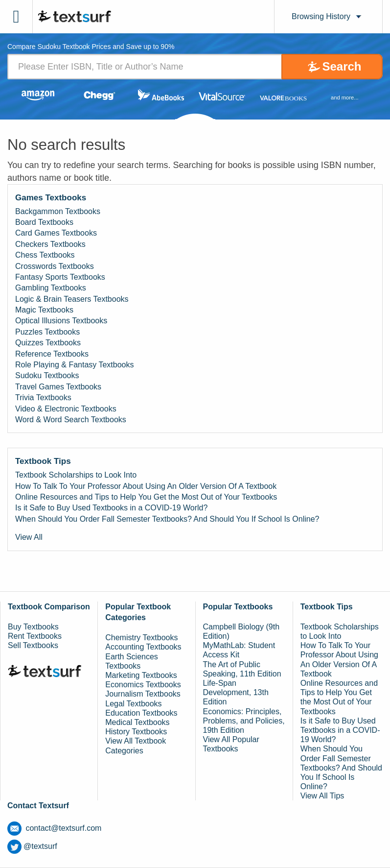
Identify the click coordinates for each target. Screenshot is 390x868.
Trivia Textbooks (43, 398)
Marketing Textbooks (141, 675)
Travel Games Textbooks (58, 387)
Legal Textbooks (133, 704)
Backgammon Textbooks (58, 211)
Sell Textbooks (33, 645)
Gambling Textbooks (51, 288)
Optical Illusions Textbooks (61, 321)
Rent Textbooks (35, 636)
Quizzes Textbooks (48, 343)
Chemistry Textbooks (141, 638)
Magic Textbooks (44, 310)
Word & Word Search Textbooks (71, 420)
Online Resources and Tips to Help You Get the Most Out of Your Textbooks (146, 497)
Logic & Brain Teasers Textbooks (72, 299)
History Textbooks (136, 732)
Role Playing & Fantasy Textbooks (75, 365)
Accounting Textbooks (143, 647)
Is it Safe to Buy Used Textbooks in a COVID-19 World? (111, 508)
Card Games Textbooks (56, 233)
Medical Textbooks (137, 722)
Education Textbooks (141, 713)
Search (342, 66)
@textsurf (32, 846)
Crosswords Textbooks (55, 266)
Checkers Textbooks (50, 244)
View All (29, 537)
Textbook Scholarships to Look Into (76, 475)
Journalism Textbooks (143, 694)
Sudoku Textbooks (47, 375)
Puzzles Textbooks (47, 332)
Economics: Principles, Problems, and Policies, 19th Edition (244, 721)
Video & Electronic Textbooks (66, 409)
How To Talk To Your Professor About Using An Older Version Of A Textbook (146, 486)
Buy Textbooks (33, 627)
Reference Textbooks (52, 354)
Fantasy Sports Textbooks (60, 277)
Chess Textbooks (45, 255)
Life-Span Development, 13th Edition (236, 692)
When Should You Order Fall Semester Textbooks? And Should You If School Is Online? (167, 519)
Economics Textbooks (143, 685)
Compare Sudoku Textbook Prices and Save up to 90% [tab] (91, 47)
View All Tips (322, 796)
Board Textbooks (44, 222)
